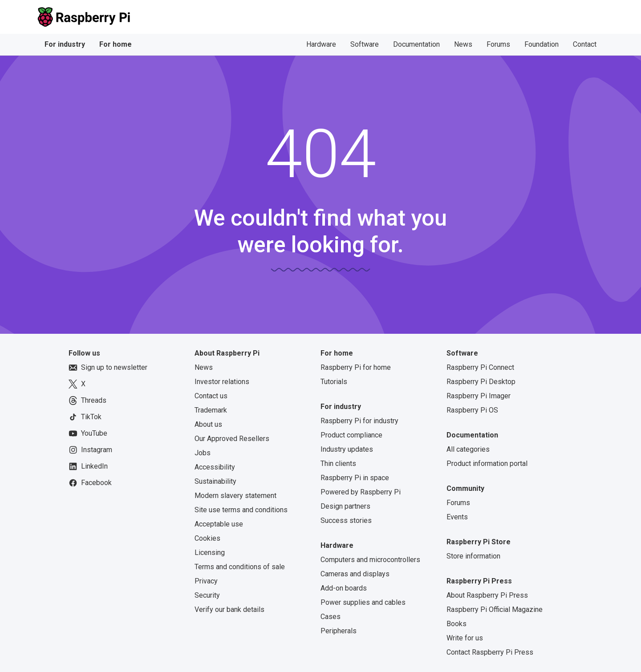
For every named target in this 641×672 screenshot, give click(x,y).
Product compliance (351, 435)
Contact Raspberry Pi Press (490, 652)
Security (207, 595)
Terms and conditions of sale (240, 567)
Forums (498, 44)
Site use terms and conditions (241, 510)
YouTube (88, 433)
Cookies (207, 538)
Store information (473, 556)
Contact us (211, 396)
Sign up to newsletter (108, 368)
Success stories (346, 520)
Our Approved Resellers (232, 439)
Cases (331, 617)
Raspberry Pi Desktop (481, 382)
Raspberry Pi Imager (479, 396)
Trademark (211, 410)
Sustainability (215, 481)
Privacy (206, 581)
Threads (87, 401)
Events (457, 517)
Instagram (90, 450)
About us (208, 424)
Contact (585, 44)
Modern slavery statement (235, 496)
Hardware (321, 44)
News (463, 44)
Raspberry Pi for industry (359, 421)
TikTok (85, 417)
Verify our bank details (229, 609)
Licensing (210, 553)
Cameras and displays (355, 574)
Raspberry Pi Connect (480, 367)
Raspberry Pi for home (356, 367)
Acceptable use (219, 524)
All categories (468, 449)
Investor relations (222, 382)
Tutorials (334, 382)
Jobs (203, 453)
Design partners (345, 506)
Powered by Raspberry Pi (361, 492)
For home (116, 44)
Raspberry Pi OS (472, 410)
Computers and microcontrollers (370, 560)
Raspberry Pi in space (355, 478)
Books (456, 624)
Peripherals (339, 631)
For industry (65, 44)
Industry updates (347, 449)
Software (365, 44)
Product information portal (487, 464)
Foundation (542, 44)
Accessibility (215, 467)
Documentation (416, 44)
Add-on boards (344, 588)
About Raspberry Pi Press (487, 595)
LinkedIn (88, 466)
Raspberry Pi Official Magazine (495, 609)
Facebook (90, 483)
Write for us (465, 638)
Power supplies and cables (363, 602)
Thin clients (338, 464)
